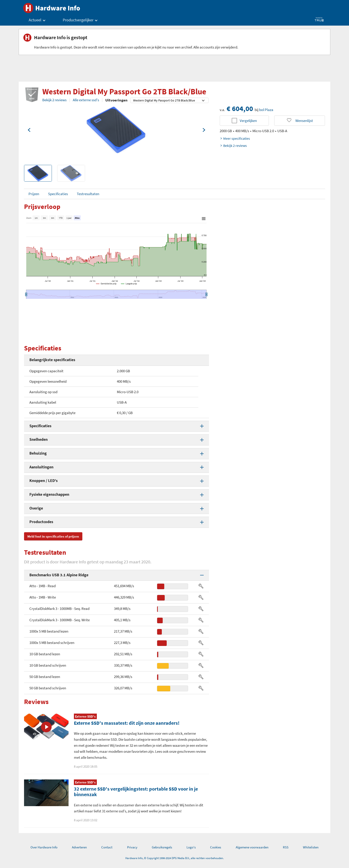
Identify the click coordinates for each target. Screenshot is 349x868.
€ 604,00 (240, 109)
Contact (107, 847)
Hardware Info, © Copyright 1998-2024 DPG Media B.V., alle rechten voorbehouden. (174, 858)
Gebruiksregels (162, 847)
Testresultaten (88, 194)
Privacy (132, 847)
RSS (286, 847)
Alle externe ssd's (86, 100)
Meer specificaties (235, 138)
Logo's (191, 847)
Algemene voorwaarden (252, 847)
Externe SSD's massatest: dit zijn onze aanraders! (127, 723)
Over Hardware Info (44, 847)
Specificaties (58, 194)
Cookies (216, 847)
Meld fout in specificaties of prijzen (53, 536)
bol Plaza (266, 110)
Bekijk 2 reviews (54, 100)
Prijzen (34, 194)
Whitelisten (311, 847)
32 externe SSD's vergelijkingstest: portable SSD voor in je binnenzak (136, 792)
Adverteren (79, 847)
